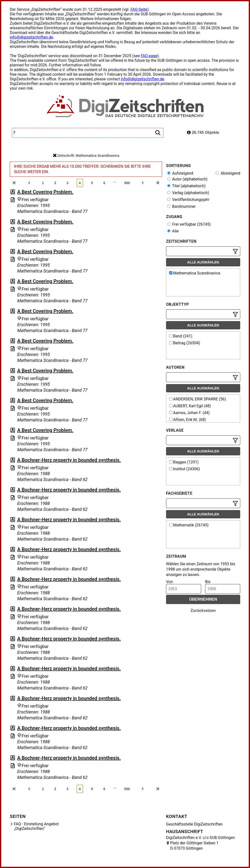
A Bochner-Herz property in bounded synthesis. (69, 460)
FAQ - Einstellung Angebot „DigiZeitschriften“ (36, 826)
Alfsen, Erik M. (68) (187, 420)
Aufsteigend (180, 173)
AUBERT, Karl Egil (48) (190, 406)
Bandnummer (181, 206)
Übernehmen (203, 599)
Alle (173, 231)
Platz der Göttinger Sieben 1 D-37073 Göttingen (194, 846)
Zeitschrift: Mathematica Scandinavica (86, 156)
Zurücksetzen (203, 611)
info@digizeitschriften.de (31, 37)
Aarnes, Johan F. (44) (189, 413)
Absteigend (228, 173)
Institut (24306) (185, 469)
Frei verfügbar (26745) (189, 224)
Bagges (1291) (184, 462)
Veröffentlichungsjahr (188, 200)
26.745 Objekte (203, 132)
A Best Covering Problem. (45, 192)
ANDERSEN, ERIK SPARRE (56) (198, 399)
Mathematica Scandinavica (195, 273)
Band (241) (181, 336)
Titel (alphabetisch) (186, 186)
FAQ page (149, 56)
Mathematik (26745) (189, 525)
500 (127, 183)
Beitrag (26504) (185, 343)
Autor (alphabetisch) (187, 179)
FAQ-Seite (139, 9)
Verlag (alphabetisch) (188, 193)
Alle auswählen (203, 262)
